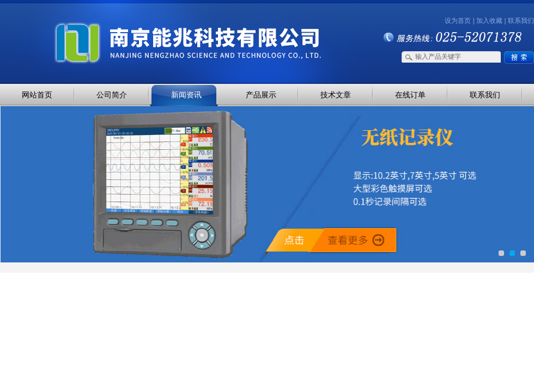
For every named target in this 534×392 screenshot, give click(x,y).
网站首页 (37, 95)
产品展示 (261, 95)
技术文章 (336, 95)
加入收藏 (489, 21)
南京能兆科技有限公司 (114, 23)
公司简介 (112, 95)
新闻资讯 (186, 95)
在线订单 (410, 95)
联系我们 (521, 21)
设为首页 (458, 21)
